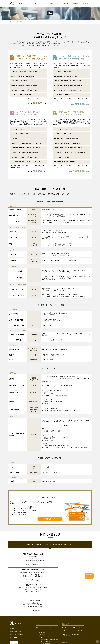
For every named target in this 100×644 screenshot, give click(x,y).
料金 (45, 4)
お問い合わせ (86, 4)
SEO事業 (41, 606)
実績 (51, 4)
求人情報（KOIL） (43, 622)
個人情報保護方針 (41, 632)
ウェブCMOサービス (44, 615)
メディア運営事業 (43, 613)
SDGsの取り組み (41, 630)
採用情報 (75, 4)
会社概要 (66, 4)
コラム (58, 4)
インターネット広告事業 (45, 611)
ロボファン (66, 625)
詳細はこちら (50, 519)
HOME (10, 22)
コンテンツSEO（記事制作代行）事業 (49, 607)
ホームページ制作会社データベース (71, 626)
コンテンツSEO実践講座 (46, 609)
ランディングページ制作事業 (46, 604)
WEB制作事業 (42, 600)
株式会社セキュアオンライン (70, 614)
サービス (37, 4)
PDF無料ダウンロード (42, 626)
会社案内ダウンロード (42, 624)
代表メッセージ (43, 620)
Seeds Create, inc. (50, 641)
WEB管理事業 (42, 602)
